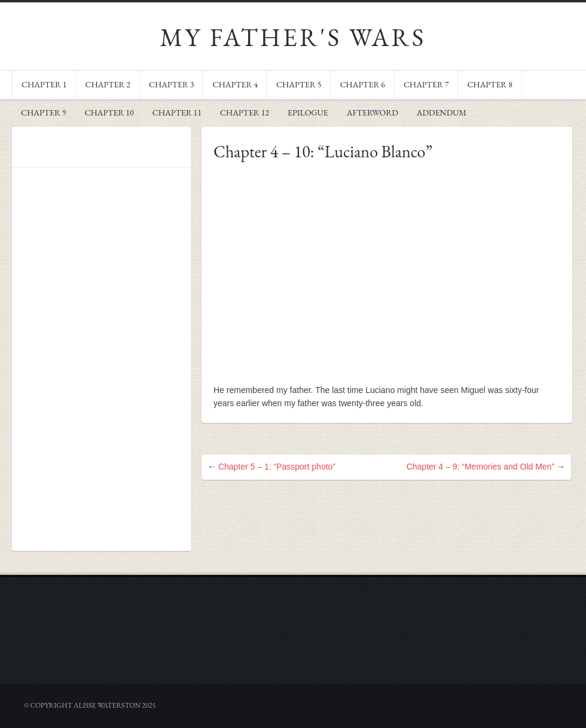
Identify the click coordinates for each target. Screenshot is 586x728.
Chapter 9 (43, 112)
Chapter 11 (177, 112)
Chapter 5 (299, 84)
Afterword (373, 112)
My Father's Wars (293, 37)
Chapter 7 (426, 84)
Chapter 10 (109, 112)
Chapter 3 (171, 84)
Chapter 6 (362, 84)
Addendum (442, 112)
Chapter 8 (489, 84)
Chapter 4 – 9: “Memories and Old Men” (480, 467)
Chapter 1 (44, 84)
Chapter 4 (235, 84)
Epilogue (308, 112)
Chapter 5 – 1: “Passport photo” (277, 467)
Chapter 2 (107, 84)
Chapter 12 (245, 112)
